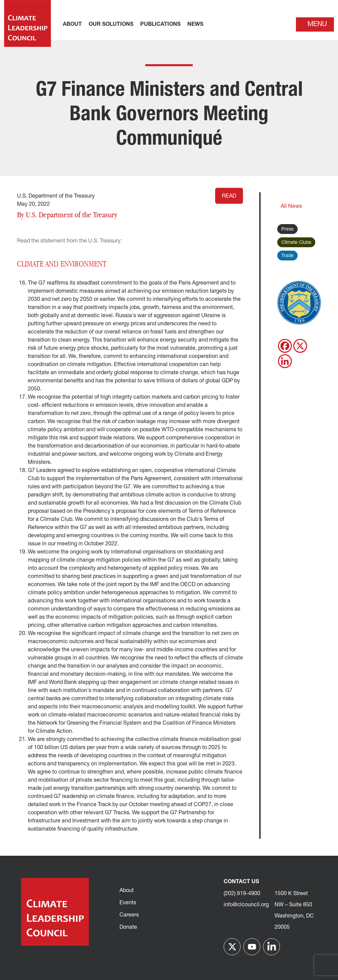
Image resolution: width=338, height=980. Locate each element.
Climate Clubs (296, 243)
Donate (128, 927)
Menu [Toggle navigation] (317, 24)
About (127, 891)
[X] (300, 346)
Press (287, 229)
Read (229, 196)
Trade (287, 256)
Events (128, 903)
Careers (129, 915)
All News (291, 206)
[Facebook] (285, 346)
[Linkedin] (285, 361)
